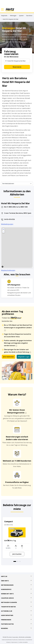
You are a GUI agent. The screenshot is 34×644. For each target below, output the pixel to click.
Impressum (14, 642)
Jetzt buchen (17, 554)
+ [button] (3, 229)
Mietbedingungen (7, 224)
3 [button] (20, 562)
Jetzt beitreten (8, 357)
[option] (17, 538)
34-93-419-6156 (9, 219)
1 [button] (15, 562)
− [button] (4, 232)
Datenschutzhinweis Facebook (10, 640)
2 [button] (18, 562)
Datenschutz (22, 640)
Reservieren (17, 67)
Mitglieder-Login (24, 357)
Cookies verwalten (23, 642)
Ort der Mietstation (11, 57)
